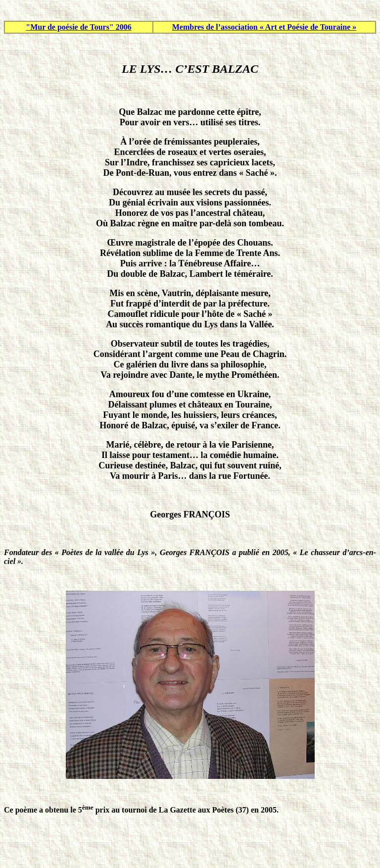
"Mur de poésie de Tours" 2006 (79, 27)
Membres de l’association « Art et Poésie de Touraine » (264, 27)
